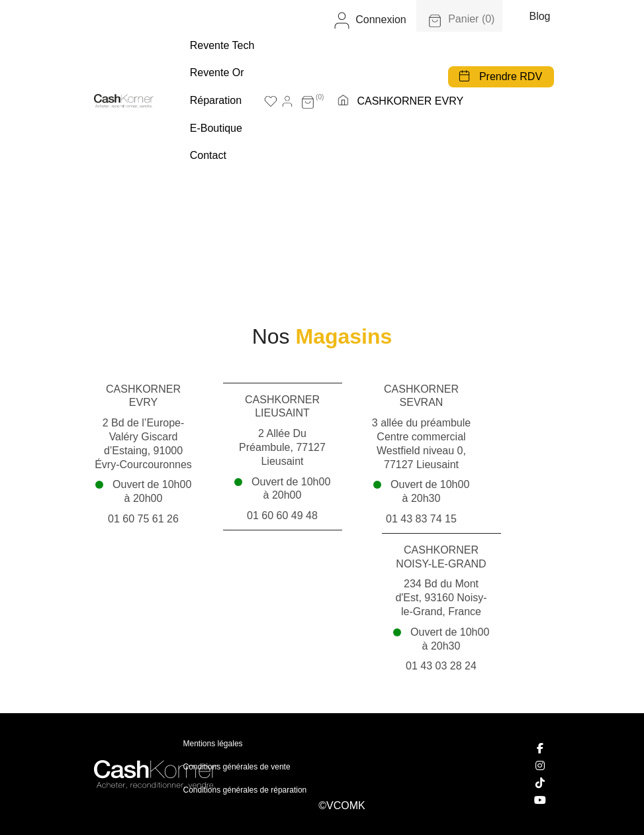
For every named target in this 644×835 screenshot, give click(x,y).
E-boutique (216, 128)
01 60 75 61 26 (143, 519)
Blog (539, 16)
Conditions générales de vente (237, 767)
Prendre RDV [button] (511, 76)
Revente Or (217, 73)
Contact (208, 155)
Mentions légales (213, 744)
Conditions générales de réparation (245, 790)
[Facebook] (541, 748)
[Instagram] (541, 765)
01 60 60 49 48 (282, 516)
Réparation (216, 100)
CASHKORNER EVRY (410, 101)
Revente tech (222, 45)
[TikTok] (541, 783)
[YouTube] (541, 800)
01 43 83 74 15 (421, 519)
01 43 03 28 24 (441, 666)
